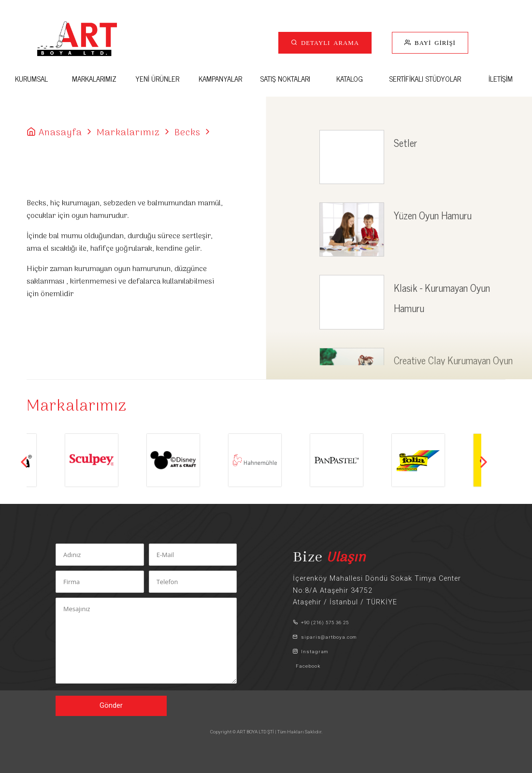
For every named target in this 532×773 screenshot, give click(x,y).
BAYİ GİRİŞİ (433, 42)
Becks (187, 133)
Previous (24, 462)
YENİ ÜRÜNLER (157, 79)
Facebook (307, 666)
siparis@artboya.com (325, 637)
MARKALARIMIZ (94, 79)
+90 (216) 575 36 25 (321, 623)
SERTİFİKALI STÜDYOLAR (425, 79)
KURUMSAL (31, 79)
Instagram (310, 651)
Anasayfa (60, 133)
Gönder (111, 706)
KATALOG (350, 79)
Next (484, 462)
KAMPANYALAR (220, 79)
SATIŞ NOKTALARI (285, 79)
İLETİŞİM (501, 79)
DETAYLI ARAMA (328, 42)
